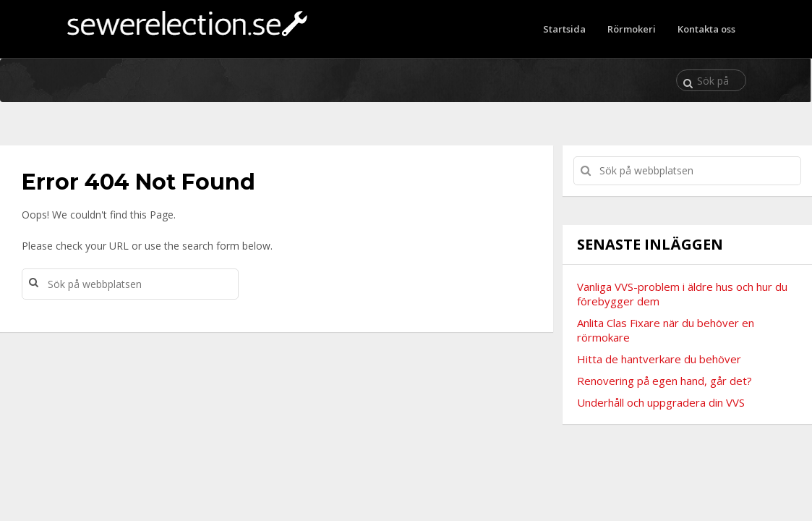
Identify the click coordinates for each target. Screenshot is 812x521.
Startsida (564, 29)
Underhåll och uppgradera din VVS (661, 402)
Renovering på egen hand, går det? (664, 381)
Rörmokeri (632, 29)
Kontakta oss (706, 29)
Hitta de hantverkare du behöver (659, 359)
